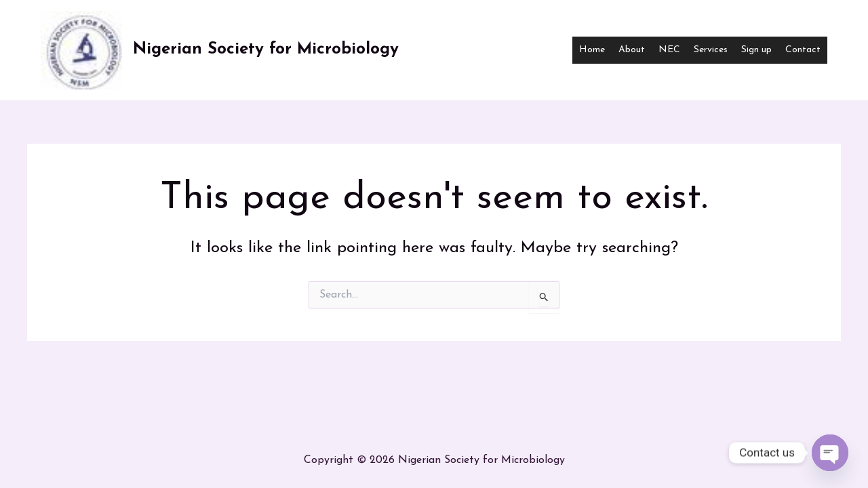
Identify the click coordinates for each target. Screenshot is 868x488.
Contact (803, 50)
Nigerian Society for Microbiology (266, 49)
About (632, 50)
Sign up (756, 50)
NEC (669, 50)
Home (592, 50)
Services (711, 50)
